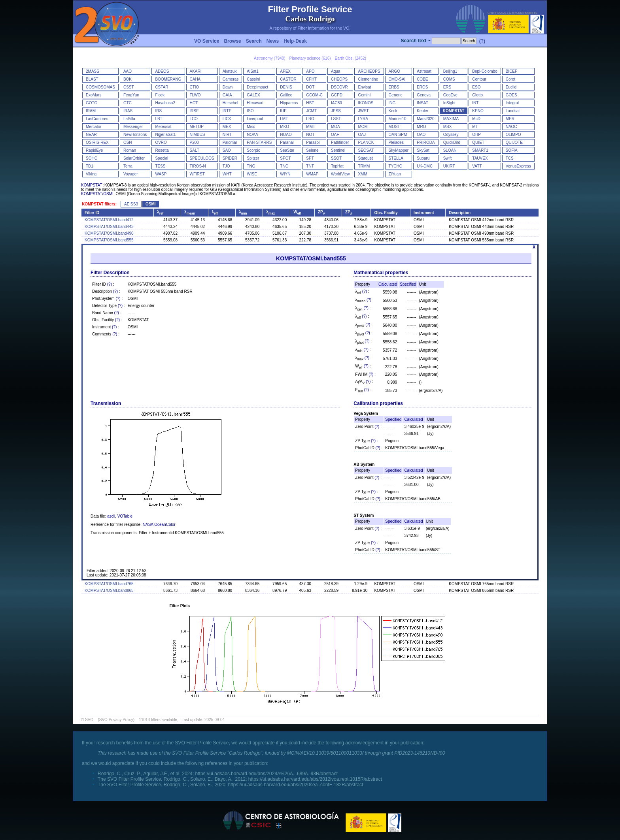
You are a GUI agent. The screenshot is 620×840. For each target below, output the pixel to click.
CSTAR (162, 87)
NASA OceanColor (159, 525)
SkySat (423, 150)
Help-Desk (295, 41)
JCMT (311, 111)
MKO (284, 127)
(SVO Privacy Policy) (116, 720)
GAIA (227, 95)
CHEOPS (339, 79)
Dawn (228, 87)
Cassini (253, 79)
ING (392, 103)
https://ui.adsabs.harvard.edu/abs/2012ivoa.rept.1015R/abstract (315, 779)
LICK (227, 119)
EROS (422, 87)
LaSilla (129, 119)
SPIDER (230, 158)
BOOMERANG (168, 79)
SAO (227, 150)
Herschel (230, 103)
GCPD (337, 95)
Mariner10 (398, 119)
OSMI (151, 204)
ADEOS (162, 71)
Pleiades (396, 142)
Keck (393, 111)
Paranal (287, 142)
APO (310, 71)
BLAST (92, 79)
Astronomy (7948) (269, 58)
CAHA (195, 79)
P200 (194, 142)
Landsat (513, 111)
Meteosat (163, 127)
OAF (335, 135)
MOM (363, 127)
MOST (394, 127)
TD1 (90, 166)
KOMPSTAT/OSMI (97, 194)
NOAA (252, 135)
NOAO (286, 135)
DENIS (286, 87)
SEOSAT (366, 150)
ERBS (394, 87)
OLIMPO (513, 135)
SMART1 (480, 150)
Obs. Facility (386, 213)
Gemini (364, 95)
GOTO (92, 103)
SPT (310, 158)
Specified (408, 284)
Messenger (133, 127)
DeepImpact (257, 87)
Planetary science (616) (310, 58)
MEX (227, 127)
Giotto (477, 95)
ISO (250, 111)
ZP (321, 212)
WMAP (312, 174)
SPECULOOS (202, 158)
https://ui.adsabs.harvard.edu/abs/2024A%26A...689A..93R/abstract (267, 774)
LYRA (363, 119)
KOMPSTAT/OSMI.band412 (109, 220)
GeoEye (450, 95)
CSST (129, 87)
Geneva (424, 95)
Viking (91, 174)
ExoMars (94, 95)
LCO (194, 119)
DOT (310, 87)
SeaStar (287, 150)
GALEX (253, 95)
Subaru (423, 158)
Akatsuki (230, 71)
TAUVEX (480, 158)
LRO (310, 119)
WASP (161, 174)
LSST (336, 119)
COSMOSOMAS (100, 87)
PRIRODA (426, 142)
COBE (422, 79)
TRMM (364, 166)
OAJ (362, 135)
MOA (336, 127)
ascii (111, 516)
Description (460, 213)
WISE (252, 174)
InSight (449, 103)
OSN (128, 142)
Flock (160, 95)
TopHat (337, 166)
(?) (482, 41)
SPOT (285, 158)
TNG (251, 166)
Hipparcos (289, 103)
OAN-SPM (398, 135)
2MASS (93, 71)
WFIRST (197, 174)
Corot (510, 79)
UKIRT (449, 166)
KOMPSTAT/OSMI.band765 (109, 584)
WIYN (285, 174)
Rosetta (162, 150)
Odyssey (451, 135)
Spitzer (253, 158)
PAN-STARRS (259, 142)
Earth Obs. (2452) (351, 58)
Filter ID (92, 213)
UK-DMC (425, 166)
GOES (511, 95)
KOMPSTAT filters (99, 204)
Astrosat (424, 71)
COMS (449, 79)
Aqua (336, 71)
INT (475, 103)
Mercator (94, 127)
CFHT (311, 79)
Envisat (364, 87)
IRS (158, 111)
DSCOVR (339, 87)
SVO (89, 720)
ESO (476, 87)
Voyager (131, 174)
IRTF (227, 111)
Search (254, 41)
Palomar (230, 142)
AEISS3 (131, 204)
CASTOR (288, 79)
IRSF (194, 111)
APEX (285, 71)
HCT (194, 103)
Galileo (286, 95)
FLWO (195, 95)
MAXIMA (451, 119)
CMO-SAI (397, 79)
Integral (512, 103)
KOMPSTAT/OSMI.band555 (109, 240)
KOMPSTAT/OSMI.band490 (109, 233)
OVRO (161, 142)
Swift (448, 158)
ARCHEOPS (369, 71)
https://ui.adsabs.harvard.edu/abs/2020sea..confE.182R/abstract (295, 785)
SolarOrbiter (134, 158)
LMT (284, 119)
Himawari (255, 103)
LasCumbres (97, 119)
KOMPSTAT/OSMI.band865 (109, 590)
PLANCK (366, 142)
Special (162, 158)
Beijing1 (450, 71)
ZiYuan (395, 174)
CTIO (195, 87)
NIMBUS (198, 135)
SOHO (92, 158)
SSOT (336, 158)
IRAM (91, 111)
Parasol (313, 142)
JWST (363, 111)
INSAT (422, 103)
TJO (226, 166)
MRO (421, 127)
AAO (128, 71)
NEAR (91, 135)
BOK (128, 79)
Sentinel (338, 150)
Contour (479, 79)
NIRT (227, 135)
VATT (477, 166)
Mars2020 (425, 119)
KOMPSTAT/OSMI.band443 (109, 227)
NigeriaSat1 (165, 135)
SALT (195, 150)
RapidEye (94, 150)
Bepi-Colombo (485, 71)
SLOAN (450, 150)
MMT (311, 127)
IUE (283, 111)
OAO (421, 135)
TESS (160, 166)
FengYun (131, 95)
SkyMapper (399, 150)
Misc (251, 127)
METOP (197, 127)
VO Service (207, 41)
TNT (310, 166)
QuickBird (452, 142)
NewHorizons (135, 135)
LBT (159, 119)
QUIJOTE (514, 142)
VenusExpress (518, 166)
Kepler (422, 111)
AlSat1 (252, 71)
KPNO (478, 111)
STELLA (396, 158)
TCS (510, 158)
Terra (128, 166)
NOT (310, 135)
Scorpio (253, 150)
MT (475, 127)
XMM (362, 174)
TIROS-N (198, 166)
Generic (396, 95)
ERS (447, 87)
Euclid (511, 87)
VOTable (125, 516)
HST (310, 103)
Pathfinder (340, 142)
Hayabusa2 (165, 103)
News (273, 41)
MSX (448, 127)
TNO (284, 166)
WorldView (340, 174)
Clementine (368, 79)
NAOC (511, 127)
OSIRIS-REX (97, 142)
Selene (312, 150)
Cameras (231, 79)
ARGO (394, 71)
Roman (130, 150)
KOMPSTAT (454, 111)
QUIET (478, 142)
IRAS (128, 111)
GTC (128, 103)
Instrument (424, 213)
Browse (232, 41)
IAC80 (336, 103)
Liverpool (255, 119)
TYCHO (396, 166)
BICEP (512, 71)
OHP (476, 135)
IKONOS (366, 103)
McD (476, 119)
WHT (227, 174)
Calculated (388, 284)
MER (510, 119)
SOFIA (512, 150)
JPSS (336, 111)
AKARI (196, 71)
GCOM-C (314, 95)
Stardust (365, 158)
